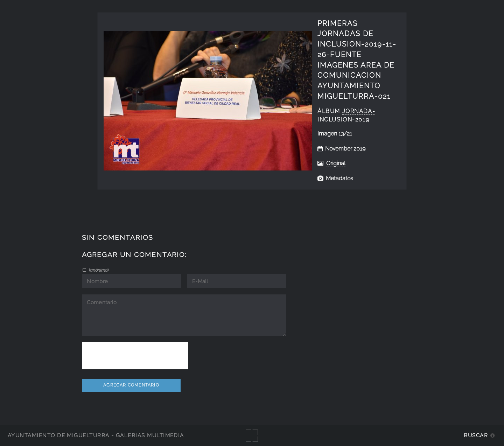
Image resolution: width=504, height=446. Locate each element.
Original (336, 163)
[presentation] (135, 356)
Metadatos (339, 178)
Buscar (476, 435)
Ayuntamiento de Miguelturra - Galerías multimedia (96, 435)
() (98, 270)
